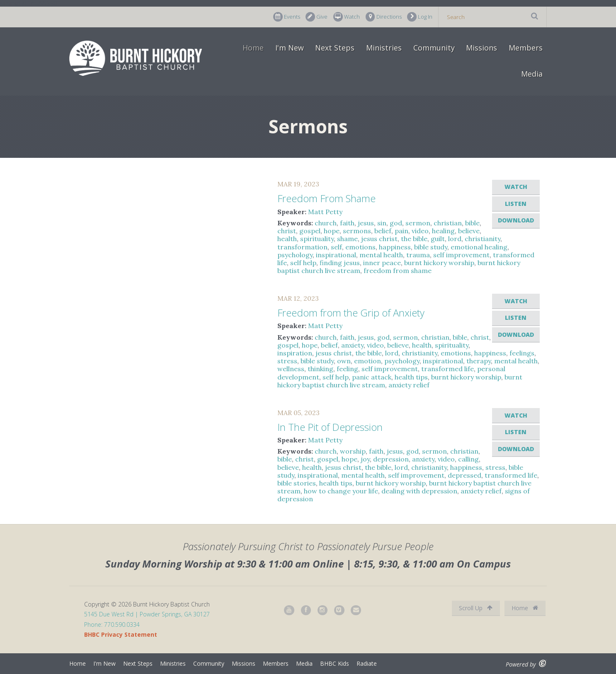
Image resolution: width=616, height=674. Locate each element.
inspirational (336, 255)
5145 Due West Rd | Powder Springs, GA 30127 (147, 614)
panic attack (372, 377)
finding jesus (340, 263)
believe (469, 231)
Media (532, 74)
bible (472, 223)
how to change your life (341, 491)
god (396, 223)
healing (443, 231)
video (420, 231)
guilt (438, 239)
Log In (420, 17)
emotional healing (479, 247)
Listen (516, 204)
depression (391, 459)
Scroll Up (476, 608)
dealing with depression (419, 491)
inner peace (382, 263)
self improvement (461, 255)
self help (303, 263)
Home (253, 48)
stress (287, 361)
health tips (411, 377)
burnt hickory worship (439, 263)
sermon (418, 223)
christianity (483, 239)
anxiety (352, 345)
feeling (347, 369)
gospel (310, 231)
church (326, 223)
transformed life (447, 369)
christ (287, 231)
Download (516, 220)
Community (434, 48)
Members (526, 48)
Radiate (367, 663)
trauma (418, 255)
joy (365, 459)
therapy (479, 361)
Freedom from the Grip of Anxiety (351, 313)
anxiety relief (409, 385)
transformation (302, 247)
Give (316, 17)
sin (382, 223)
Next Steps (335, 48)
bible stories (297, 483)
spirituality (317, 239)
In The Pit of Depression (330, 427)
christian (448, 223)
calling (468, 459)
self (336, 247)
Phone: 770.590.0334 (112, 624)
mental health (381, 255)
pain (401, 231)
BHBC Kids (335, 663)
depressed (464, 475)
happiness (395, 247)
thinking (320, 369)
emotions (360, 247)
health (287, 239)
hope (332, 231)
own (344, 361)
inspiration (295, 353)
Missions (481, 48)
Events (287, 17)
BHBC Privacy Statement (121, 634)
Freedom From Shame (326, 198)
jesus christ (379, 239)
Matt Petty (325, 212)
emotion (367, 361)
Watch (347, 17)
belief (383, 231)
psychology (295, 255)
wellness (291, 369)
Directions (384, 17)
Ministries (384, 48)
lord (455, 239)
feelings (522, 353)
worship (353, 451)
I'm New (290, 48)
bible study (431, 247)
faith (347, 223)
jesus (366, 223)
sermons (357, 231)
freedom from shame (398, 271)
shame (347, 239)
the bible (414, 239)
